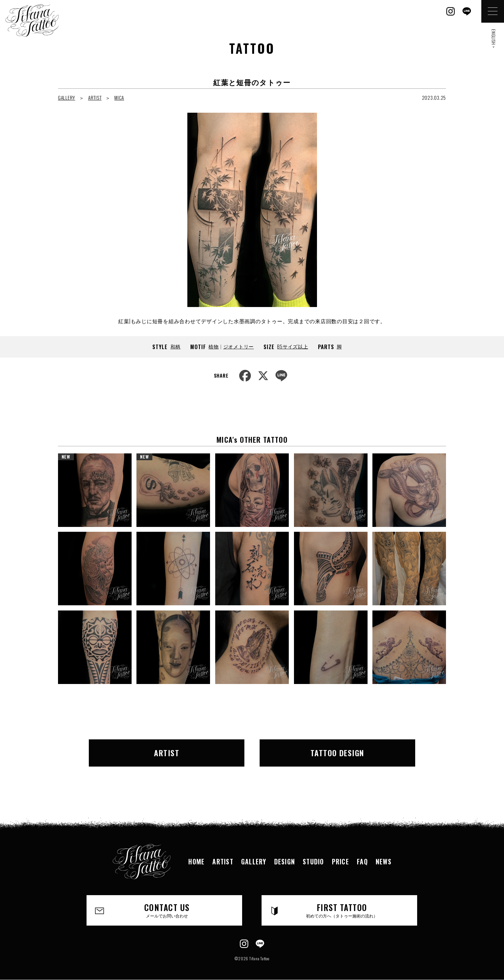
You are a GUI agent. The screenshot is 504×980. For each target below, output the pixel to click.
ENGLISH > (494, 39)
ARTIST (95, 97)
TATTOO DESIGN (337, 753)
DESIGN (285, 861)
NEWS (384, 861)
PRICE (340, 861)
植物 (214, 346)
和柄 (176, 346)
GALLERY (67, 97)
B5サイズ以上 (293, 346)
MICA (119, 97)
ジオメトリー (239, 346)
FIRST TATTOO (342, 910)
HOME (196, 861)
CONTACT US (167, 910)
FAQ (362, 861)
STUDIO (313, 861)
